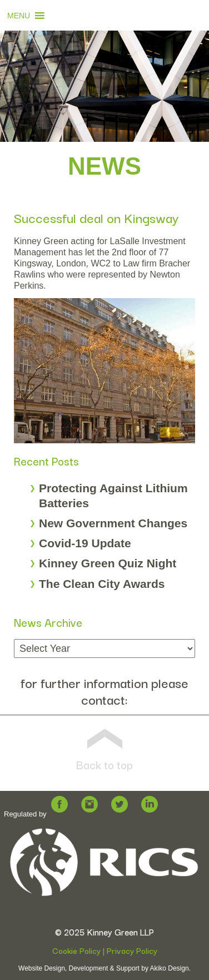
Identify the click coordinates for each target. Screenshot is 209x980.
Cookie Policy (76, 950)
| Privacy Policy (129, 950)
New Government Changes (113, 523)
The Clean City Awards (102, 584)
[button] (19, 16)
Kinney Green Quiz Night (108, 563)
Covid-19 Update (85, 543)
